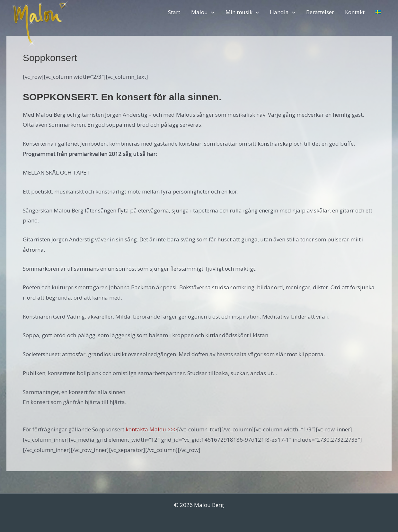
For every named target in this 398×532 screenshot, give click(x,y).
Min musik (242, 12)
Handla (283, 12)
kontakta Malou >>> (151, 429)
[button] (211, 12)
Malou (203, 12)
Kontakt (355, 12)
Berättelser (320, 12)
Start (174, 12)
